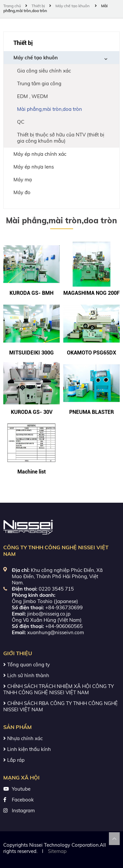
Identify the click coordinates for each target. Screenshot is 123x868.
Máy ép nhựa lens (34, 167)
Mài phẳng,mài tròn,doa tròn (50, 109)
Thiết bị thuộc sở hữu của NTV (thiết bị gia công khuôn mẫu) (61, 138)
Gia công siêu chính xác (44, 71)
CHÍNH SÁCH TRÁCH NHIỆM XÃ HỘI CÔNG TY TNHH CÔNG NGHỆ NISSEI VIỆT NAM (59, 689)
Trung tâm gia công (39, 83)
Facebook (23, 800)
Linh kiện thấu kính (27, 749)
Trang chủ (13, 6)
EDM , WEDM (32, 96)
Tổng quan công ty (27, 665)
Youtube (21, 789)
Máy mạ (23, 180)
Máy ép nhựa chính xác (40, 154)
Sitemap (57, 851)
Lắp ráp (14, 760)
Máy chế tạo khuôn (73, 6)
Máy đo (22, 192)
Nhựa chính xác (23, 738)
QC (21, 122)
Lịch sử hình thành (26, 675)
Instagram (23, 810)
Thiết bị (38, 6)
